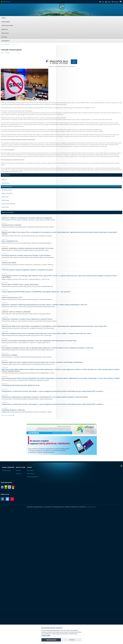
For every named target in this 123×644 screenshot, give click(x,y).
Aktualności (4, 180)
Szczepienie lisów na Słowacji (11, 225)
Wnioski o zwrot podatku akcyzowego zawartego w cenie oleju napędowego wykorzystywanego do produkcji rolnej (39, 341)
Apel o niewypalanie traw (10, 241)
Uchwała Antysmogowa (16, 44)
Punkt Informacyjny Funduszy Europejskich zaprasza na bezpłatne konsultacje (27, 270)
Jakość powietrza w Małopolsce (9, 204)
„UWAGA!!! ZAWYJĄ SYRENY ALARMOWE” (16, 312)
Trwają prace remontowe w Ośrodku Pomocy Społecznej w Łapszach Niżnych (27, 319)
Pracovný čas (19, 474)
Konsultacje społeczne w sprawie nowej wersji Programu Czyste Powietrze (26, 255)
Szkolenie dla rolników (9, 263)
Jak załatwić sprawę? (6, 471)
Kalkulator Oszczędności (7, 193)
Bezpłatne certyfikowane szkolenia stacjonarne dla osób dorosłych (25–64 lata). (28, 248)
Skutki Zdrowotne (5, 200)
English (109, 2)
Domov (2, 44)
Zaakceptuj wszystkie (51, 640)
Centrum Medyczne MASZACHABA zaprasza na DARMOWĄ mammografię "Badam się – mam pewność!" (36, 292)
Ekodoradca (6, 41)
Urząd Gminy (6, 22)
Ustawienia (72, 640)
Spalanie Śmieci (5, 197)
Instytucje (5, 33)
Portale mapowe (30, 471)
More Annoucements (7, 415)
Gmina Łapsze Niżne (61, 13)
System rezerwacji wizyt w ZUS (12, 297)
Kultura (4, 37)
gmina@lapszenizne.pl (91, 507)
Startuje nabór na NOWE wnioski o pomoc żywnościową (20, 284)
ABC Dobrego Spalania (7, 190)
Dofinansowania (5, 207)
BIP (121, 2)
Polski (103, 2)
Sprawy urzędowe (8, 467)
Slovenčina (116, 2)
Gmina (4, 18)
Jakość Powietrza (5, 183)
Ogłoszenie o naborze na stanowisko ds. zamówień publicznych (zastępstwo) (27, 218)
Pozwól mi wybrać (46, 636)
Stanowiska (18, 471)
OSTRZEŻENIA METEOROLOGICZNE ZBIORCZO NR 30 (21, 385)
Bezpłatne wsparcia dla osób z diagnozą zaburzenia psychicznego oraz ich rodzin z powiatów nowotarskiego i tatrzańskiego (42, 362)
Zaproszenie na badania (9, 355)
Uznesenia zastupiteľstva (32, 477)
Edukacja (5, 29)
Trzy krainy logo (118, 7)
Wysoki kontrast (7, 2)
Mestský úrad (21, 467)
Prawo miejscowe (31, 474)
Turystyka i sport (7, 26)
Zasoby (29, 467)
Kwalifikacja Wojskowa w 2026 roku (13, 410)
